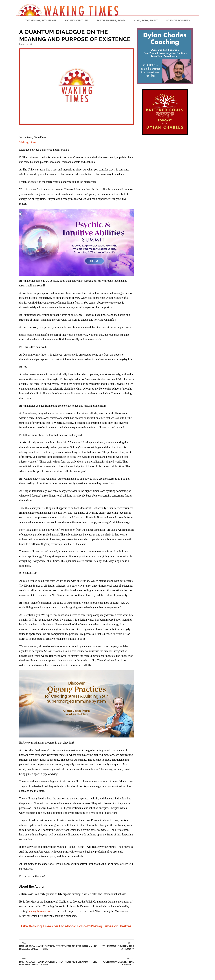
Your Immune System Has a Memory (117, 946)
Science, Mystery (178, 20)
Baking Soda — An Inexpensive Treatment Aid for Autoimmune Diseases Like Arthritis (60, 946)
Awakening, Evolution (40, 20)
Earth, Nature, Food (111, 20)
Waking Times (28, 142)
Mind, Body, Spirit (146, 20)
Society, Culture (76, 20)
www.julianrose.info (40, 911)
